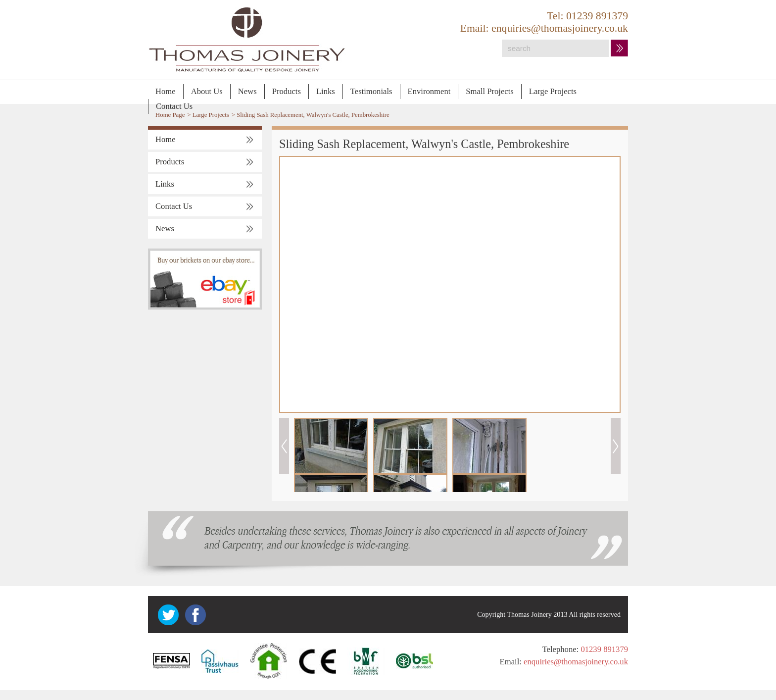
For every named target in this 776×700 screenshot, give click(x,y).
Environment (429, 91)
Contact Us (174, 106)
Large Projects (553, 91)
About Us (207, 91)
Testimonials (371, 91)
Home (166, 91)
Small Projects (490, 91)
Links (326, 91)
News (247, 91)
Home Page (170, 115)
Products (287, 91)
